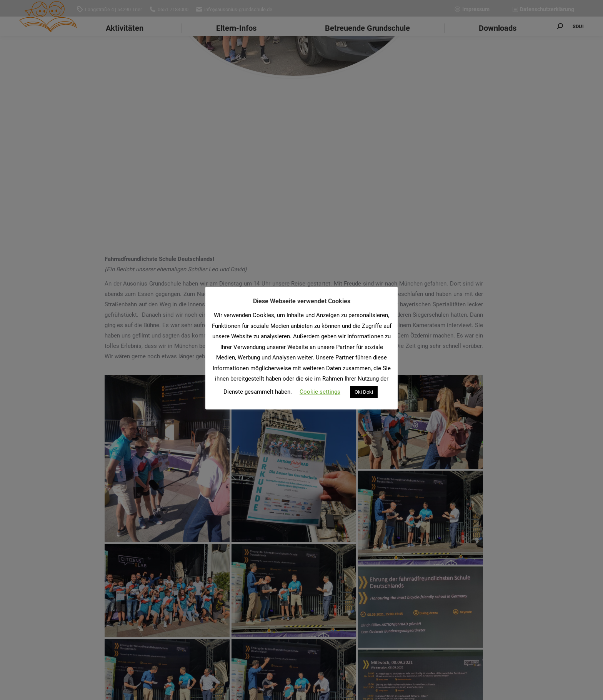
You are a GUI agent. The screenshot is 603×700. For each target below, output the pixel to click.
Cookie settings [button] (320, 392)
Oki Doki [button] (364, 392)
